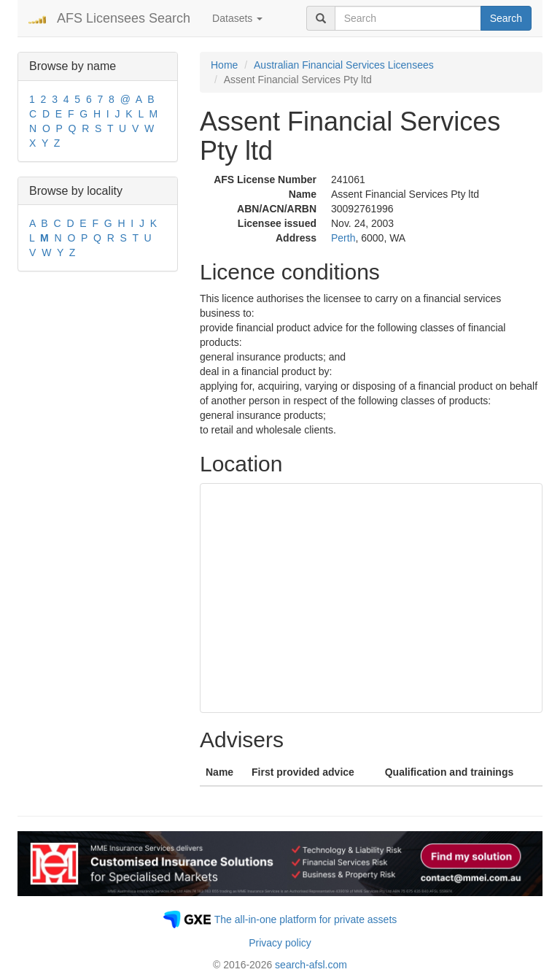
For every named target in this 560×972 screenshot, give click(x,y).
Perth (343, 238)
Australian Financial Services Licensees (344, 65)
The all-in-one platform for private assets (306, 919)
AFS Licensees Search (124, 18)
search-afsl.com (311, 965)
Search (506, 18)
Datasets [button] (237, 18)
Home (224, 65)
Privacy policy (280, 943)
